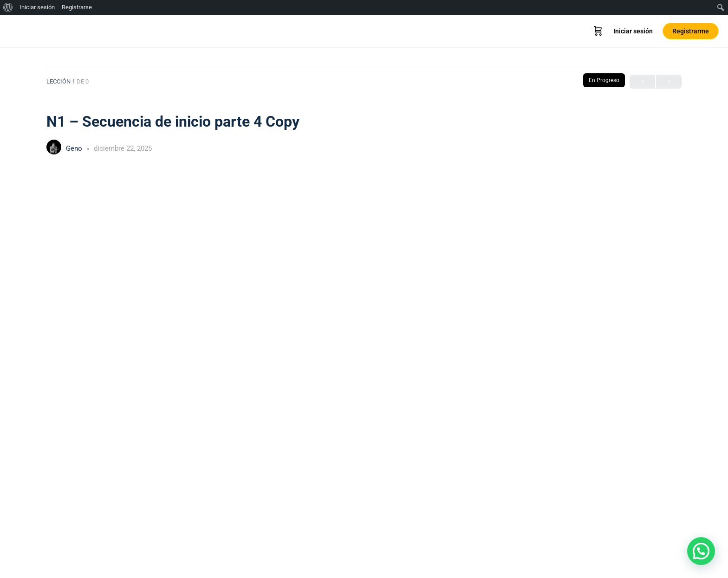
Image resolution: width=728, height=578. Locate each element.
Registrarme (691, 31)
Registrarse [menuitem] (77, 7)
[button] (701, 551)
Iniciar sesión (633, 31)
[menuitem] (8, 7)
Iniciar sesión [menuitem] (37, 7)
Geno (75, 148)
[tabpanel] (364, 361)
